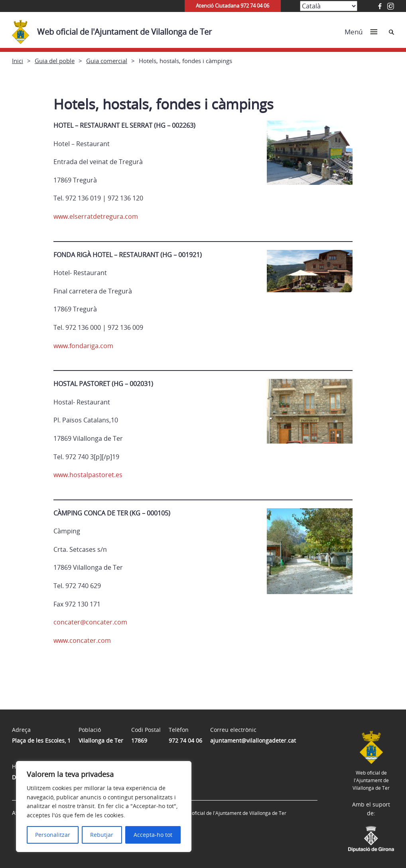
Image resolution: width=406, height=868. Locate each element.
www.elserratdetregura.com (96, 216)
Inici (18, 61)
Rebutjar (102, 835)
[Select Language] (329, 6)
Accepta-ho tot (153, 835)
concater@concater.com (90, 622)
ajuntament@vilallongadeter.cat (253, 740)
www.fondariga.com (83, 346)
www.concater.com (82, 640)
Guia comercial (107, 61)
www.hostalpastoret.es (88, 475)
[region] (104, 807)
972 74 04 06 (185, 740)
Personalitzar (53, 835)
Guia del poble (55, 61)
